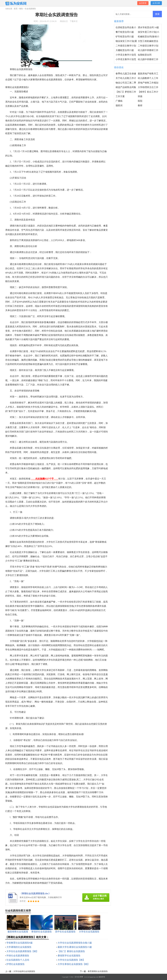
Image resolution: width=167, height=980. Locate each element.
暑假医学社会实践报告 (69, 956)
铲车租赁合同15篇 (125, 37)
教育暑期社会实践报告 (98, 971)
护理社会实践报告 (16, 964)
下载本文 (74, 21)
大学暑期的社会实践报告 (19, 947)
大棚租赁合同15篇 (125, 50)
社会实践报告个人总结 (18, 960)
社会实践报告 (30, 9)
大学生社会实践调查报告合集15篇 (75, 943)
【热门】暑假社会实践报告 (71, 951)
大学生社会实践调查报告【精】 (22, 951)
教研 (140, 105)
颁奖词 (119, 105)
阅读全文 (64, 21)
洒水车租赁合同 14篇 (148, 27)
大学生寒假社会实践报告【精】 (74, 964)
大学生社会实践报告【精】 (71, 960)
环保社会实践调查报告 (18, 956)
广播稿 (119, 101)
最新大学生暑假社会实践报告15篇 (75, 947)
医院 (140, 101)
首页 (16, 9)
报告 (21, 9)
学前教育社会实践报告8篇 (20, 943)
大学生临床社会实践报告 (24, 971)
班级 (140, 96)
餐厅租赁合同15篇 (125, 32)
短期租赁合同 (145, 55)
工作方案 (120, 96)
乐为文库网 (79, 977)
